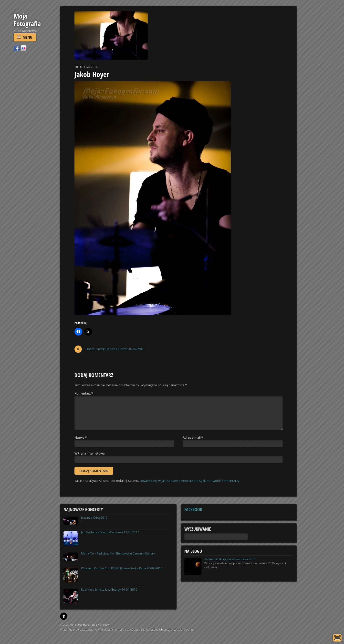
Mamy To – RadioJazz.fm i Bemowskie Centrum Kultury (118, 553)
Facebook (193, 509)
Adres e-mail (193, 437)
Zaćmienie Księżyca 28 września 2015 (230, 559)
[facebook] (17, 48)
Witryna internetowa (89, 453)
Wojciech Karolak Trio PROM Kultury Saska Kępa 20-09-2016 (122, 568)
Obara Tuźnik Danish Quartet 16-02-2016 (109, 349)
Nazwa (81, 437)
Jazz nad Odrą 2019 (94, 518)
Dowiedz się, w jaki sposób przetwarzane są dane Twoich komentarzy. (190, 481)
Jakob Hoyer (92, 74)
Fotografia (83, 625)
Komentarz (84, 393)
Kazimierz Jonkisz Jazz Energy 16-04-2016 (109, 590)
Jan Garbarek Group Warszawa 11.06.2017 (110, 532)
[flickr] (24, 48)
